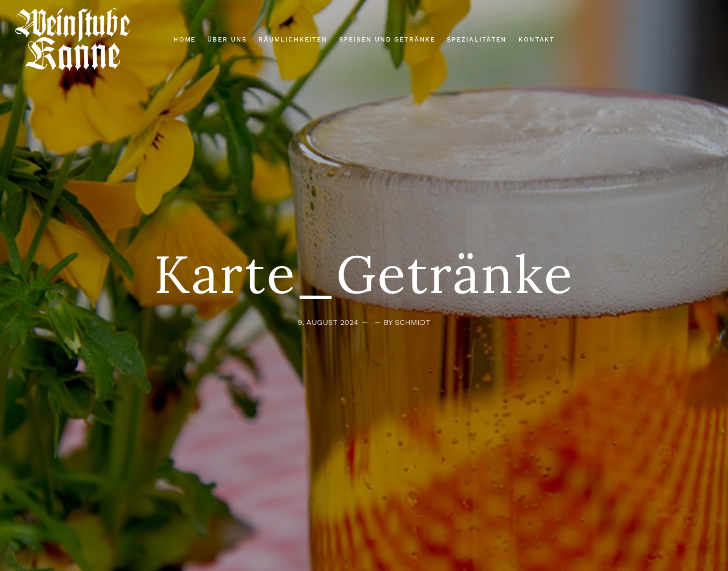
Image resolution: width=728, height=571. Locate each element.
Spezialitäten (477, 39)
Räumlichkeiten (293, 39)
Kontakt (537, 39)
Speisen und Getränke (387, 39)
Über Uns (227, 39)
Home (185, 39)
